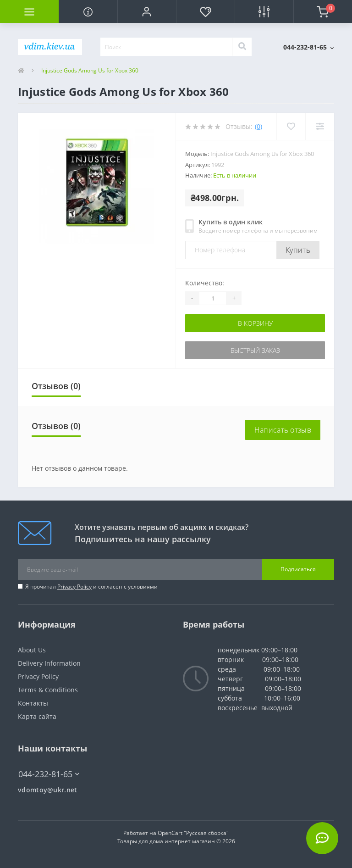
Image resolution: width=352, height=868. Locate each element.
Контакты (33, 703)
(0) (258, 126)
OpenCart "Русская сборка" (193, 833)
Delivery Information (49, 663)
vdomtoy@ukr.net (48, 790)
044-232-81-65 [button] (49, 774)
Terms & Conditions (48, 690)
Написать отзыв (283, 430)
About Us (32, 650)
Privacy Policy (74, 587)
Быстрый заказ (255, 350)
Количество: (205, 283)
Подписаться (298, 569)
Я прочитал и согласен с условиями (91, 587)
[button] (147, 11)
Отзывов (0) (56, 386)
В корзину (255, 323)
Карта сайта (37, 716)
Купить (298, 250)
